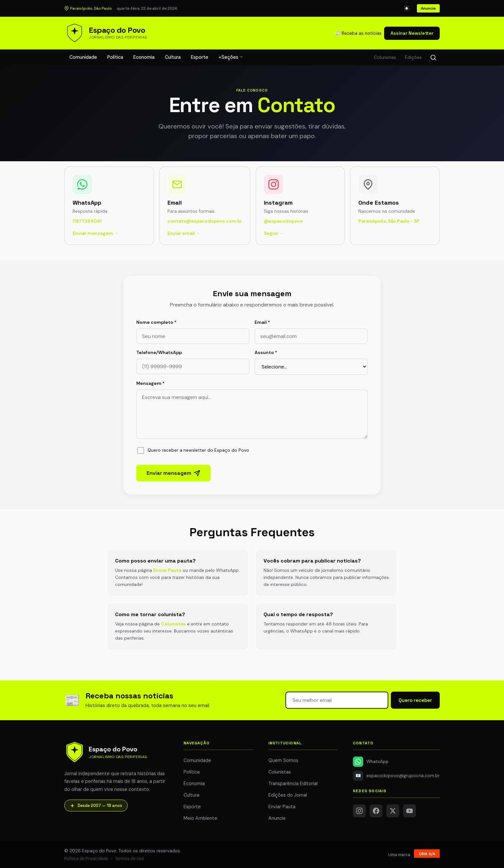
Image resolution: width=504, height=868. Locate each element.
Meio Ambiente (200, 818)
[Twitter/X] (393, 811)
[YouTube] (410, 811)
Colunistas (385, 57)
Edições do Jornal (288, 795)
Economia (144, 57)
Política (115, 57)
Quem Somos (283, 760)
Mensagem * (150, 383)
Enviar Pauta (167, 570)
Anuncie (428, 8)
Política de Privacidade (86, 859)
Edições (413, 57)
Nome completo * (156, 322)
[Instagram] (359, 811)
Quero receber (415, 700)
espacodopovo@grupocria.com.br (396, 776)
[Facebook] (376, 811)
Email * (262, 322)
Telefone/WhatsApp (159, 352)
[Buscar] (433, 58)
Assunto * (266, 352)
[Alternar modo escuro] (407, 8)
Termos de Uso (130, 859)
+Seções (231, 57)
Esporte (200, 57)
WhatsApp (371, 762)
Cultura (173, 57)
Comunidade (83, 57)
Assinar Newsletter (412, 33)
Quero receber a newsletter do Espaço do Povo (193, 450)
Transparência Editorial (293, 784)
